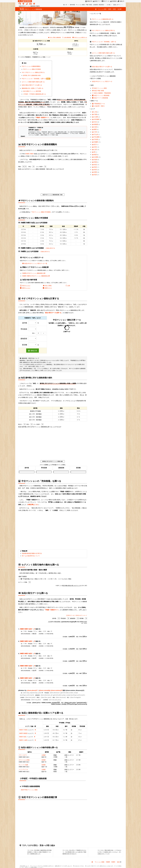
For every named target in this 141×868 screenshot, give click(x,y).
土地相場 (95, 5)
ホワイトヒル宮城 (24, 760)
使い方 (66, 5)
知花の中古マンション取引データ (102, 81)
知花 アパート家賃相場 (100, 98)
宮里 (95, 147)
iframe (70, 78)
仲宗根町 (96, 119)
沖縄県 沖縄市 (29, 154)
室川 (95, 144)
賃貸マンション (25, 288)
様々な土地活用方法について (31, 556)
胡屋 (95, 172)
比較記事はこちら (33, 504)
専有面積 (24, 329)
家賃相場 (102, 5)
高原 (95, 175)
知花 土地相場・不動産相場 (101, 93)
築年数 (25, 323)
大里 (95, 132)
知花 (95, 165)
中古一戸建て (47, 285)
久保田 (25, 740)
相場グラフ (96, 1)
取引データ (105, 1)
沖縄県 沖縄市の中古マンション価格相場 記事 (36, 276)
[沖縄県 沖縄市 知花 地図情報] (32, 629)
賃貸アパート (47, 288)
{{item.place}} (32, 690)
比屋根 (95, 157)
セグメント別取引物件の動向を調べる (33, 82)
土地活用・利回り (98, 106)
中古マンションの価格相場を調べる (103, 19)
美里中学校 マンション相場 (29, 790)
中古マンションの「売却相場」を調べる (34, 79)
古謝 (95, 127)
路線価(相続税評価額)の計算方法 (32, 553)
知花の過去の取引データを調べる (32, 85)
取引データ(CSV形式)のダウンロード (77, 615)
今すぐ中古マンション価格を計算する (33, 72)
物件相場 (72, 5)
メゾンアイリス (23, 769)
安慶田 (95, 142)
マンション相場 (80, 5)
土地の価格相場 (67, 37)
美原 (25, 737)
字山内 (95, 134)
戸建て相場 (89, 5)
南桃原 (25, 733)
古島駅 (44, 755)
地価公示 (121, 1)
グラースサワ (23, 755)
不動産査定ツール (98, 104)
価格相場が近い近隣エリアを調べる (32, 88)
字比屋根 (96, 137)
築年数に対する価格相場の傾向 (32, 75)
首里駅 (44, 760)
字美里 (25, 730)
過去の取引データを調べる (53, 313)
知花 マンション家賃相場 (101, 95)
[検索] (20, 1)
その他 (109, 5)
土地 (68, 285)
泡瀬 (95, 159)
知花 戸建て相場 (98, 91)
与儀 (95, 114)
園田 (95, 129)
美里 (95, 170)
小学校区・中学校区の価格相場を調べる (34, 94)
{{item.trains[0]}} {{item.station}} (50, 690)
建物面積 (24, 339)
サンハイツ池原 (23, 765)
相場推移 (113, 1)
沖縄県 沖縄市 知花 (25, 629)
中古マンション (25, 285)
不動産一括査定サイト (42, 117)
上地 (95, 112)
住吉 (95, 122)
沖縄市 (114, 9)
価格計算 (88, 1)
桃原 (95, 154)
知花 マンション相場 (99, 88)
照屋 (95, 162)
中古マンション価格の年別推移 (32, 69)
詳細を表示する (50, 248)
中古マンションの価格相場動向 (31, 66)
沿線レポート (118, 5)
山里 (95, 149)
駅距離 (25, 345)
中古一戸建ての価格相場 (54, 37)
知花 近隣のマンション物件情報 (32, 91)
